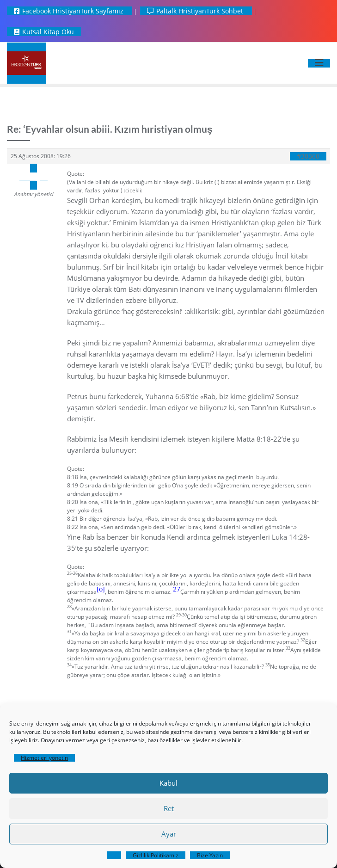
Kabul (168, 783)
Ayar (169, 834)
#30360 (308, 156)
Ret (169, 808)
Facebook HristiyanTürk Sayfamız (70, 11)
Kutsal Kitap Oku (44, 32)
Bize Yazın (210, 855)
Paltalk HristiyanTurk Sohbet (196, 11)
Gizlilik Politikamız (156, 855)
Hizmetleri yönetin (44, 758)
